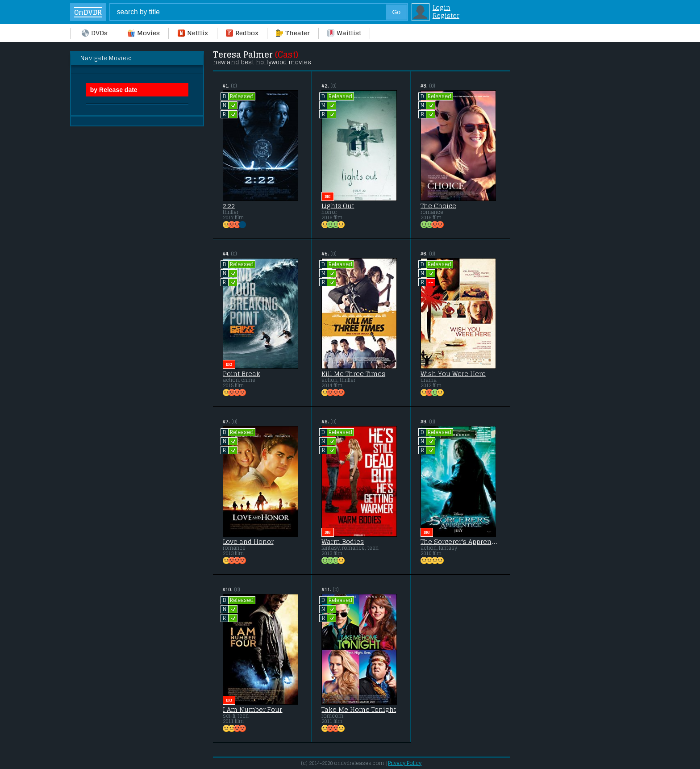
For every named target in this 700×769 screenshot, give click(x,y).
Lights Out (338, 206)
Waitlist (344, 33)
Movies (144, 33)
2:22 (229, 206)
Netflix (193, 33)
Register (446, 16)
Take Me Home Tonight (359, 710)
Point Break (242, 374)
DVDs (95, 33)
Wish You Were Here (453, 374)
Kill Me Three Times (353, 374)
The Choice (438, 206)
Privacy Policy (405, 763)
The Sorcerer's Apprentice (460, 542)
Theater (293, 33)
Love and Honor (248, 542)
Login (442, 8)
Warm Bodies (343, 542)
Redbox (242, 33)
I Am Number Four (253, 710)
